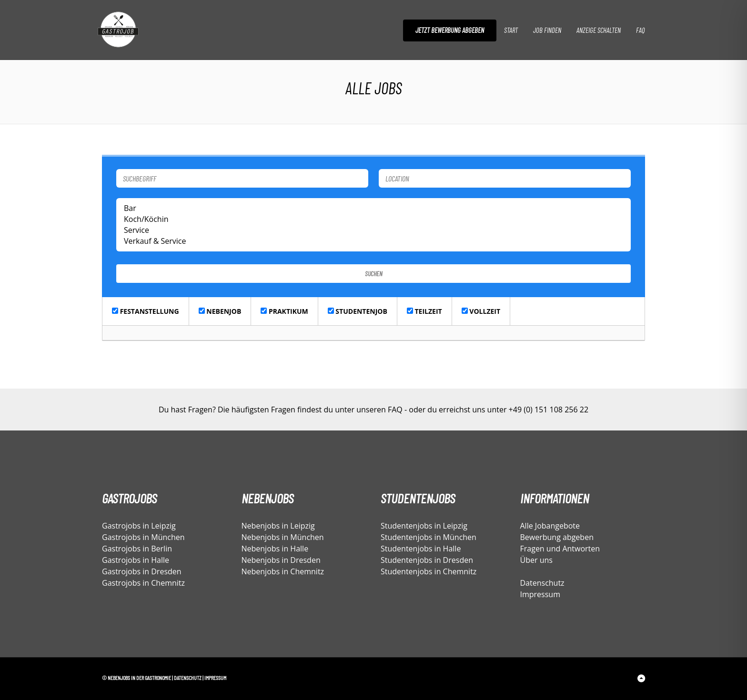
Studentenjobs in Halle (421, 549)
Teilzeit (424, 311)
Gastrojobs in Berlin (137, 549)
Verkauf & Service (373, 241)
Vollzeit (481, 311)
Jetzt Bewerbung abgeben (450, 30)
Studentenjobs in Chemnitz (429, 571)
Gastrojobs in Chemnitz (143, 583)
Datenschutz (542, 583)
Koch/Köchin (373, 219)
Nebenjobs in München (283, 537)
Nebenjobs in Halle (275, 549)
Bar (373, 208)
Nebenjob (220, 311)
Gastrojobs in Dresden (142, 571)
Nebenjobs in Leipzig (278, 526)
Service (373, 230)
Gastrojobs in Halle (136, 560)
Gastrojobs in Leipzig (139, 526)
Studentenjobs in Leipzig (424, 526)
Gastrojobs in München (143, 537)
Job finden (547, 30)
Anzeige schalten (599, 30)
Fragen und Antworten (560, 549)
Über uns (536, 560)
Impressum (540, 594)
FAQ (640, 30)
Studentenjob (358, 311)
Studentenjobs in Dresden (427, 560)
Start (511, 30)
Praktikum (284, 311)
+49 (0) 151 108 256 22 (549, 410)
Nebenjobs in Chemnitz (283, 571)
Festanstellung (146, 311)
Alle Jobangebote (550, 526)
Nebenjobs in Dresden (281, 560)
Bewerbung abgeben (557, 537)
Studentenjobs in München (429, 537)
